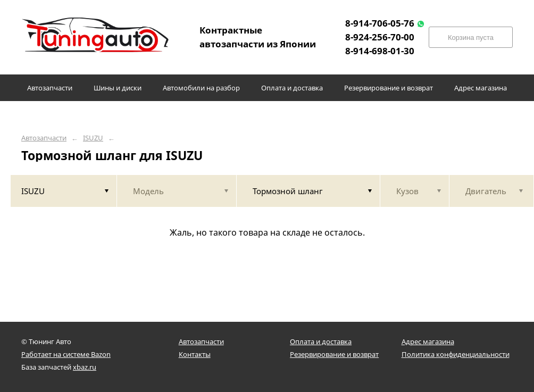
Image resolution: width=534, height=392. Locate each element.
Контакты (195, 354)
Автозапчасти (44, 138)
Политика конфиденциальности (456, 354)
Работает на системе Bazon (66, 354)
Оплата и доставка (321, 341)
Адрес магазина (428, 341)
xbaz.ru (85, 367)
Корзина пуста (471, 37)
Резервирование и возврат (334, 354)
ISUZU (93, 138)
